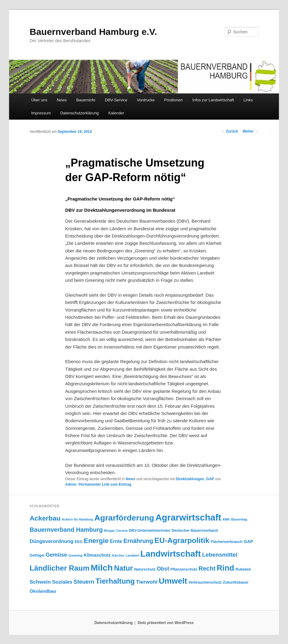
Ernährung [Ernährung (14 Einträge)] (138, 541)
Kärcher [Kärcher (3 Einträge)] (118, 555)
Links (248, 100)
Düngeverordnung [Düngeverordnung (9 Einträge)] (51, 541)
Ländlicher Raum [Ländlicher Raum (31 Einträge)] (59, 568)
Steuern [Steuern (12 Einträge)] (84, 582)
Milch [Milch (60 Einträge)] (102, 568)
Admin (71, 484)
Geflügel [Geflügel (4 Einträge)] (37, 555)
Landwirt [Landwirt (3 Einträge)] (132, 555)
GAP (210, 479)
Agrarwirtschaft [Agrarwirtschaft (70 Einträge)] (188, 517)
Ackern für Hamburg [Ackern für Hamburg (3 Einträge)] (77, 519)
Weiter (251, 131)
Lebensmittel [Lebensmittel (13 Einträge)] (220, 555)
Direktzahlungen (190, 479)
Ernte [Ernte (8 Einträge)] (116, 541)
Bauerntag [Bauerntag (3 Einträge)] (239, 519)
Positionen (174, 100)
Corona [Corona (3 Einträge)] (122, 531)
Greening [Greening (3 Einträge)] (75, 555)
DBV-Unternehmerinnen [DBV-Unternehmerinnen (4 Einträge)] (150, 531)
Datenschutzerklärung (79, 113)
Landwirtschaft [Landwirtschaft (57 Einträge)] (171, 554)
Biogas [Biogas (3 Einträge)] (109, 531)
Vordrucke (146, 100)
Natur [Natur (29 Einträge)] (123, 568)
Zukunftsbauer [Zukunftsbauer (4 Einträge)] (236, 582)
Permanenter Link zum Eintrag (105, 484)
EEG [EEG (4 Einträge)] (79, 542)
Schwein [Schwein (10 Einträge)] (40, 582)
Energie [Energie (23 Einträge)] (96, 541)
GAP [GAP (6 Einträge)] (248, 541)
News (62, 100)
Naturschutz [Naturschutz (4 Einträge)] (145, 569)
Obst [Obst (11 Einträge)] (163, 569)
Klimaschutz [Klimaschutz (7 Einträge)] (97, 555)
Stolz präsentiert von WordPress (165, 623)
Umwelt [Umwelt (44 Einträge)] (173, 581)
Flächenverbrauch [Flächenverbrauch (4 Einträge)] (226, 542)
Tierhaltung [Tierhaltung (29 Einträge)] (115, 581)
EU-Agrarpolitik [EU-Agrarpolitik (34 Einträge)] (182, 540)
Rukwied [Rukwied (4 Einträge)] (243, 569)
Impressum (41, 113)
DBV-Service (116, 100)
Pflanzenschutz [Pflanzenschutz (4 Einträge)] (184, 569)
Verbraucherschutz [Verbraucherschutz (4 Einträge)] (205, 582)
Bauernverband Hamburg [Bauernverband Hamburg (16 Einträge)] (66, 530)
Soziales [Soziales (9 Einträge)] (62, 582)
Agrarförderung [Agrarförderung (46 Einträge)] (124, 518)
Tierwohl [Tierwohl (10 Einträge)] (147, 582)
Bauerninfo (86, 100)
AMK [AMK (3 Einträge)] (226, 519)
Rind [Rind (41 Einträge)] (225, 568)
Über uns (39, 100)
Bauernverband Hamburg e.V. (93, 32)
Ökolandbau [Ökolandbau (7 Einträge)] (43, 591)
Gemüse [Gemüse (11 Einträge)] (56, 555)
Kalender (116, 113)
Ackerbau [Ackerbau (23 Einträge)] (45, 518)
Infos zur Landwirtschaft (213, 100)
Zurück (230, 131)
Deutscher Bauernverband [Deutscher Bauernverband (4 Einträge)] (195, 531)
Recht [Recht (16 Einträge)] (207, 568)
